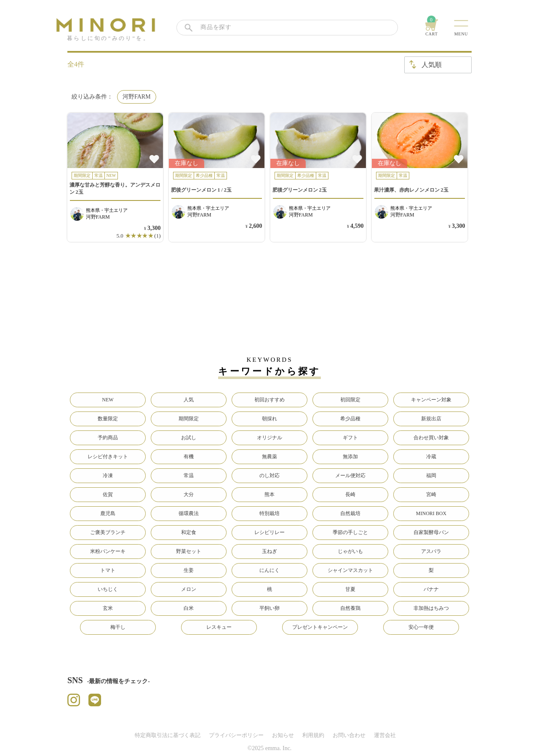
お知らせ (283, 735)
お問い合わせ (349, 735)
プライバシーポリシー (236, 735)
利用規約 (313, 735)
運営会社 (385, 735)
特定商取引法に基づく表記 (168, 735)
